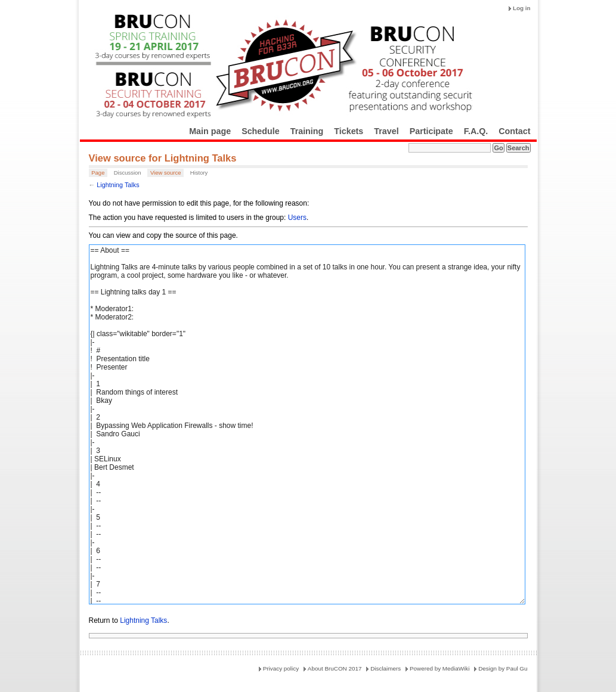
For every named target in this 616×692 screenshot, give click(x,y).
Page (98, 173)
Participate (431, 131)
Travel (386, 131)
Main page (210, 131)
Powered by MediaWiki (439, 668)
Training (307, 131)
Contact (514, 131)
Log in (522, 8)
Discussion (128, 173)
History (199, 173)
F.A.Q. (476, 131)
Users (297, 218)
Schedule (261, 131)
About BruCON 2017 (335, 668)
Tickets (349, 131)
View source (166, 173)
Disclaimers (386, 668)
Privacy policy (281, 668)
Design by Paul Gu (503, 668)
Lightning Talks (118, 185)
